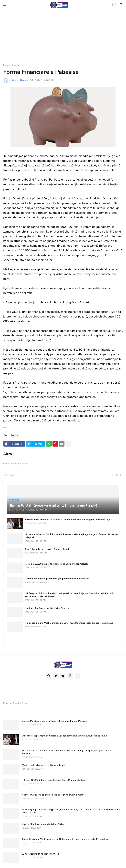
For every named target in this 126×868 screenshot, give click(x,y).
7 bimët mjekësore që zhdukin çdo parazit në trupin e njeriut (57, 579)
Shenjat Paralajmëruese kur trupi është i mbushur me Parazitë (54, 721)
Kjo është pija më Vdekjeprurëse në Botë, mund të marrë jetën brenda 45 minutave (69, 623)
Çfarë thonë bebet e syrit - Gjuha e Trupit (47, 549)
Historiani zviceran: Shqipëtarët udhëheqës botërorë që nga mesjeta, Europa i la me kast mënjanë (72, 536)
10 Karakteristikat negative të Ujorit (40, 854)
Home (6, 65)
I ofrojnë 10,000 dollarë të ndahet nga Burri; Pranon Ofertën (57, 564)
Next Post (116, 475)
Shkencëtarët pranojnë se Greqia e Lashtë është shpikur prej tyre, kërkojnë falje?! (68, 520)
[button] (5, 5)
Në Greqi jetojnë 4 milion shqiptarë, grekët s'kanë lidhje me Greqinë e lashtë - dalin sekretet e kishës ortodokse (69, 595)
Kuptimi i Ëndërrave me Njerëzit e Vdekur (47, 608)
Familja (16, 65)
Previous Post (12, 475)
